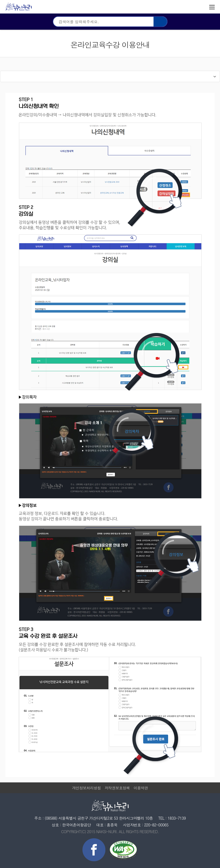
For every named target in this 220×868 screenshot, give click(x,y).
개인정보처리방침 (86, 788)
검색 (160, 22)
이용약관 (141, 788)
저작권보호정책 (117, 788)
